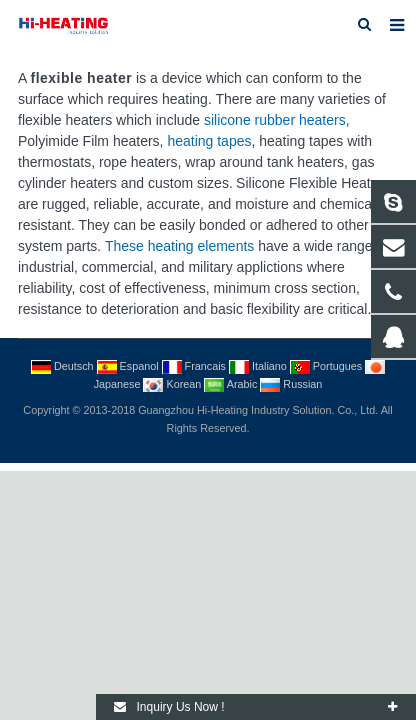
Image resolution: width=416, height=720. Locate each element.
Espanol (129, 366)
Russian (291, 384)
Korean (173, 384)
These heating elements (179, 246)
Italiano (259, 366)
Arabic (232, 384)
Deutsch (64, 366)
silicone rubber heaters (275, 120)
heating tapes (209, 141)
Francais (195, 366)
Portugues (327, 366)
